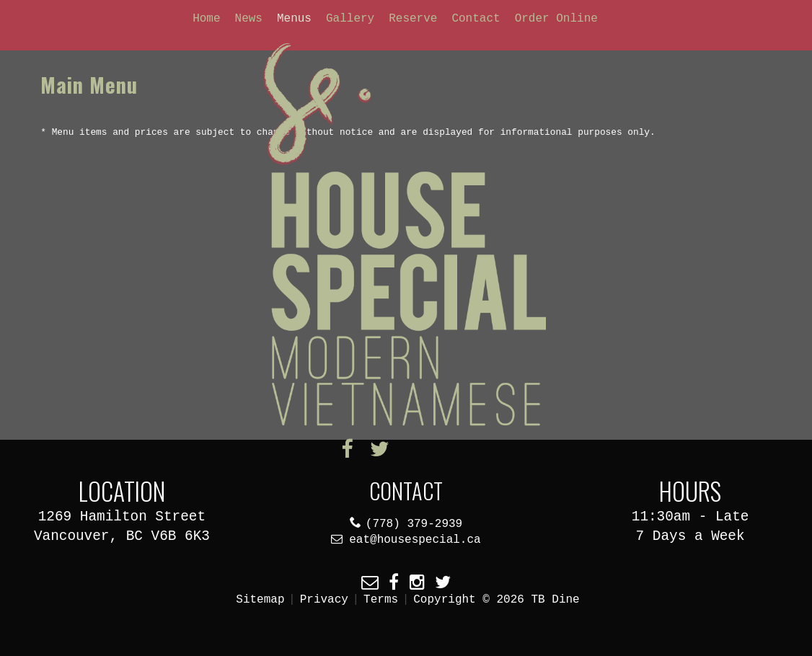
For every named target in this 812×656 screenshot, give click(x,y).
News (249, 19)
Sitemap (260, 600)
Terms (381, 600)
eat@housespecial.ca (415, 540)
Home (206, 19)
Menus (294, 19)
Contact (476, 19)
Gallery (350, 19)
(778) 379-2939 (414, 524)
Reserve (413, 19)
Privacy (324, 600)
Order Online (556, 19)
